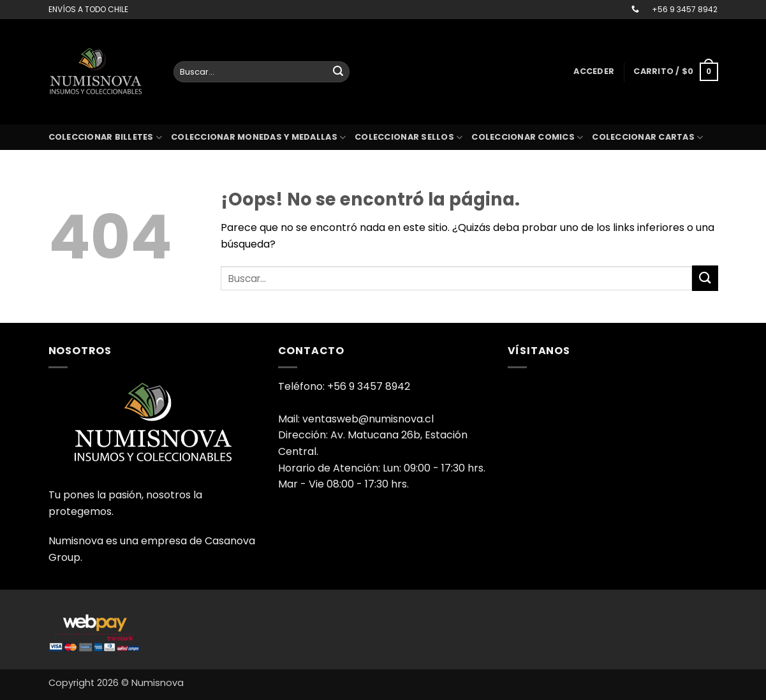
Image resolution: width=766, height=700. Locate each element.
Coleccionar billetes (106, 138)
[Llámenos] (635, 10)
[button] (594, 71)
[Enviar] (338, 72)
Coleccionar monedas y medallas (258, 138)
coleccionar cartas (647, 138)
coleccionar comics (527, 138)
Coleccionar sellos (409, 138)
